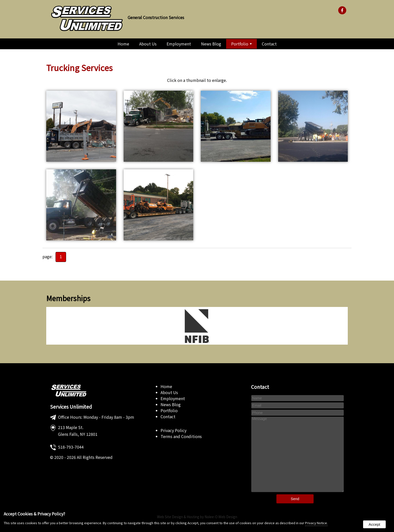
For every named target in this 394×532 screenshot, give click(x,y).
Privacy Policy (174, 430)
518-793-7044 (71, 447)
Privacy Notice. (316, 523)
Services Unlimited (71, 407)
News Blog (211, 44)
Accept (374, 524)
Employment (179, 44)
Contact (269, 44)
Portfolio (241, 44)
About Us (148, 44)
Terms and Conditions (181, 436)
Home (123, 44)
